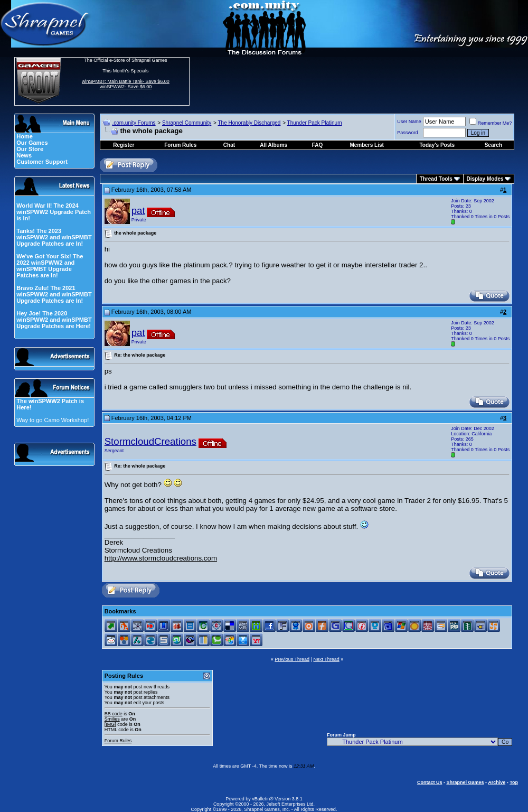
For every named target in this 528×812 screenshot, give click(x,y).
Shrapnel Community (187, 123)
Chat (229, 145)
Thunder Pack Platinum (315, 123)
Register (124, 145)
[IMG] (110, 724)
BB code (114, 714)
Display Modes (485, 179)
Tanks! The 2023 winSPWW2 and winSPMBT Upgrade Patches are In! (54, 237)
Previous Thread (292, 659)
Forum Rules (118, 741)
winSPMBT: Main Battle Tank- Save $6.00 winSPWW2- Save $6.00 (126, 84)
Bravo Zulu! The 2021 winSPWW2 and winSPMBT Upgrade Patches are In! (54, 294)
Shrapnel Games (465, 782)
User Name (409, 122)
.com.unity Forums (134, 123)
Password (408, 133)
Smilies (112, 719)
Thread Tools (436, 179)
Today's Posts (437, 145)
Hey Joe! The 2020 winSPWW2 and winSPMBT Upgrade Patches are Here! (54, 320)
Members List (366, 145)
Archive (497, 782)
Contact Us (430, 782)
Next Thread (326, 659)
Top (514, 782)
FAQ (318, 145)
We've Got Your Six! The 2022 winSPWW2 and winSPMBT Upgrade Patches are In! (50, 266)
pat (138, 211)
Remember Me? (491, 123)
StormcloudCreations (150, 441)
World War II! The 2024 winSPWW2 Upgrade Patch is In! (54, 212)
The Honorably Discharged (249, 123)
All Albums (274, 145)
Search (493, 145)
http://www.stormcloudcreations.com (161, 558)
